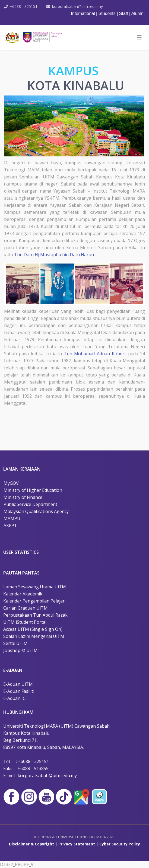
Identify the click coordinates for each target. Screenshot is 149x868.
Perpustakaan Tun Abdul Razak (35, 615)
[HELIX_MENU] (139, 38)
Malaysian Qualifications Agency (36, 511)
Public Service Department (30, 504)
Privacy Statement (77, 844)
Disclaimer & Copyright (31, 844)
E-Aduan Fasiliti (19, 691)
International (83, 13)
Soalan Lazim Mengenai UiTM (34, 636)
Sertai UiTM (15, 643)
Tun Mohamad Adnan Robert (95, 354)
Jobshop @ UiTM (20, 650)
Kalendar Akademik (23, 594)
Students (108, 13)
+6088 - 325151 (24, 6)
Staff (124, 13)
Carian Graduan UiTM (26, 608)
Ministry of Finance (23, 497)
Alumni (138, 13)
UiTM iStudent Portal (25, 622)
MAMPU (12, 518)
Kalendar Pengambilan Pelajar (34, 601)
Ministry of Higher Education (33, 490)
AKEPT (10, 526)
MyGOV (11, 483)
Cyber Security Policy (120, 844)
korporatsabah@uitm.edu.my (77, 6)
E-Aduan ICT (16, 698)
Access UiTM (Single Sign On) (33, 629)
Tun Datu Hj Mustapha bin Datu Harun (54, 255)
